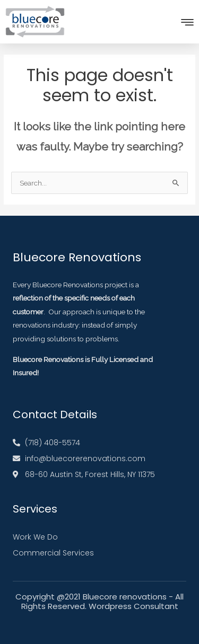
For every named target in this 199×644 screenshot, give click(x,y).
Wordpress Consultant (133, 606)
